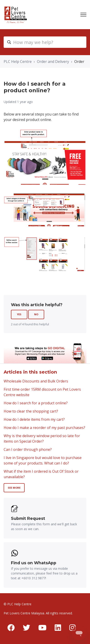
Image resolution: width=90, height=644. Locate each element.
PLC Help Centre (18, 62)
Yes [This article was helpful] (19, 314)
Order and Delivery (53, 62)
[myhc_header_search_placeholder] (45, 42)
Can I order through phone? (28, 449)
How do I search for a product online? (36, 403)
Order (79, 62)
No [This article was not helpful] (36, 314)
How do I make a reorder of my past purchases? (44, 428)
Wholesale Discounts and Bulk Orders (36, 381)
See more (14, 488)
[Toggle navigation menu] (83, 15)
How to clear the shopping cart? (31, 411)
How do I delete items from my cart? (34, 419)
